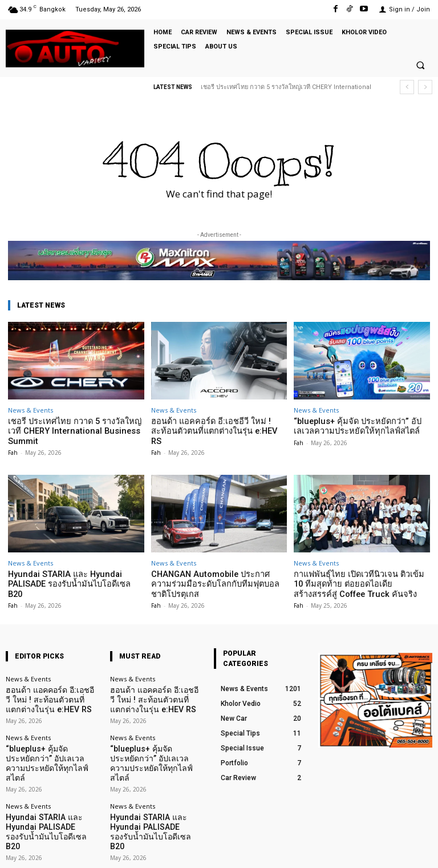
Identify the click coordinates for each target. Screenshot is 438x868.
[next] (425, 87)
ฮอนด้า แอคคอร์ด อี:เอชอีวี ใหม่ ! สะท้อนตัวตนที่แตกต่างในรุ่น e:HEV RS (216, 425)
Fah (13, 441)
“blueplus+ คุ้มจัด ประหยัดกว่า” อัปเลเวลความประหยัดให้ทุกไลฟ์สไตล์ (358, 425)
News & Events (31, 410)
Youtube (419, 850)
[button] (420, 66)
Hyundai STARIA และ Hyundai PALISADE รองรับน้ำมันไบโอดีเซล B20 (75, 566)
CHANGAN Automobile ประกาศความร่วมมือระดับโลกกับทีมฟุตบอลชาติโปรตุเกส (219, 566)
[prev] (407, 87)
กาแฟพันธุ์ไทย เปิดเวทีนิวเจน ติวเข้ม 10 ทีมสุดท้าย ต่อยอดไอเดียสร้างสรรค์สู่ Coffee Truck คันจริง (356, 571)
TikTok (365, 850)
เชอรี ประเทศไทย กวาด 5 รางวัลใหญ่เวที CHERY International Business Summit (72, 425)
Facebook (309, 850)
